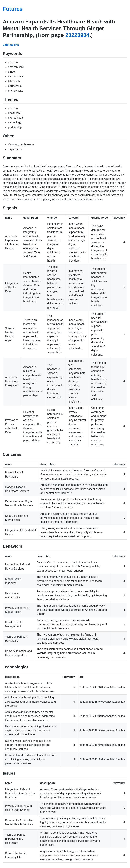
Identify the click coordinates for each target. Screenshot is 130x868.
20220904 (77, 35)
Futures (13, 9)
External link (11, 45)
